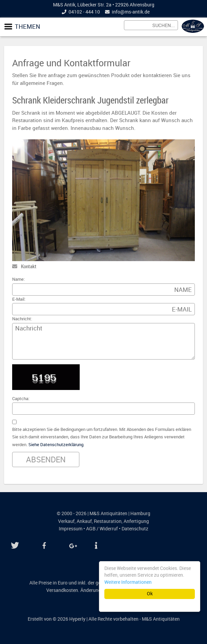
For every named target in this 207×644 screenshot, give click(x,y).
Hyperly (77, 619)
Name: (18, 279)
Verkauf (66, 521)
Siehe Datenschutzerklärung (56, 445)
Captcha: (21, 399)
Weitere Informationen (128, 582)
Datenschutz (135, 529)
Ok (150, 594)
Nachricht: (22, 319)
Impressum (71, 529)
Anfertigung (136, 521)
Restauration (108, 521)
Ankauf (84, 521)
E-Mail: (19, 299)
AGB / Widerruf (102, 529)
